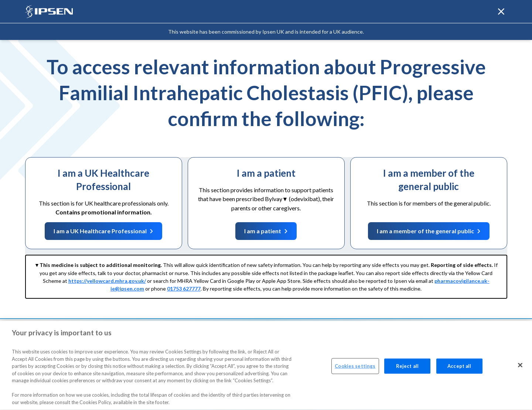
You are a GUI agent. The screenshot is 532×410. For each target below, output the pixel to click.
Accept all (459, 368)
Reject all (407, 368)
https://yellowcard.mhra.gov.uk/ (107, 281)
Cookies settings (355, 368)
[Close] (520, 367)
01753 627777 (184, 289)
